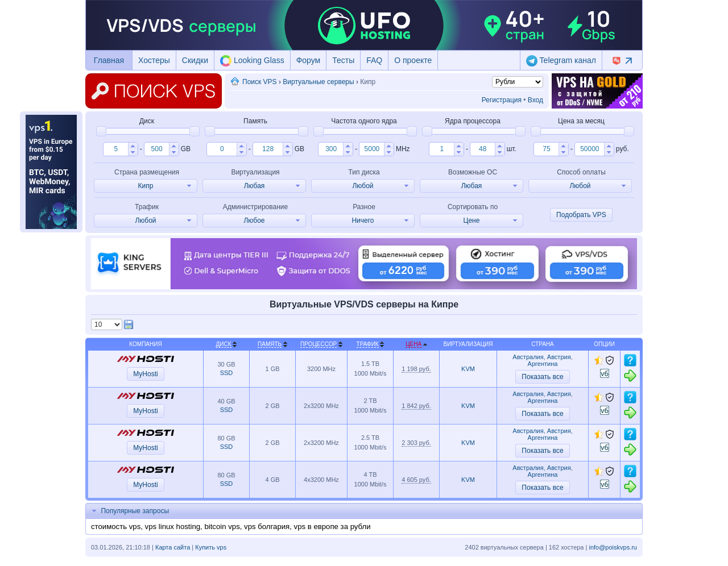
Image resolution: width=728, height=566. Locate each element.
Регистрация (502, 100)
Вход (535, 100)
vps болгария (267, 527)
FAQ (374, 60)
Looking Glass (252, 61)
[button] (133, 146)
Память (270, 344)
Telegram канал (561, 61)
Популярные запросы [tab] (129, 511)
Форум (309, 60)
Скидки (195, 60)
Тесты (343, 60)
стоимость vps (116, 527)
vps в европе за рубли (332, 527)
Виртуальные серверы (318, 82)
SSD (227, 373)
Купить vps (211, 547)
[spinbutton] (116, 149)
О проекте (413, 60)
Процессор (318, 344)
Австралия (528, 357)
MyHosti (145, 374)
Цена (413, 344)
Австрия (559, 357)
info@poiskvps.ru (613, 547)
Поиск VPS (260, 82)
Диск (224, 344)
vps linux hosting (173, 527)
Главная (109, 60)
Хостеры (154, 60)
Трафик (368, 344)
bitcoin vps (222, 527)
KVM (468, 369)
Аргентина (543, 364)
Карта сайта (173, 547)
